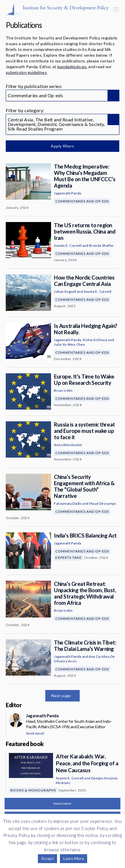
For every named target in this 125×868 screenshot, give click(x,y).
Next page (61, 696)
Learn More (74, 859)
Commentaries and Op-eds (82, 201)
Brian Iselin (63, 390)
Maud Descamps (103, 503)
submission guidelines (26, 72)
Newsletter (63, 803)
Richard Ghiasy (95, 340)
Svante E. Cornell (68, 245)
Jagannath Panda (68, 193)
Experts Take (69, 558)
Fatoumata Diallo (68, 503)
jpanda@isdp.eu (72, 67)
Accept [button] (47, 859)
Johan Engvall (65, 291)
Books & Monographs (33, 790)
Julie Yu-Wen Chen (69, 344)
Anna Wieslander (68, 445)
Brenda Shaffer (102, 245)
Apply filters (62, 146)
